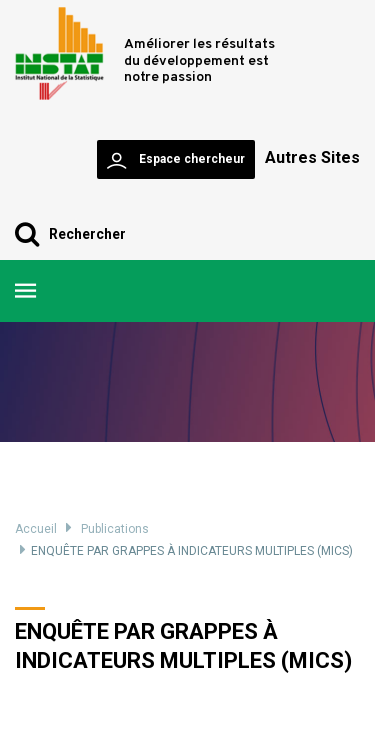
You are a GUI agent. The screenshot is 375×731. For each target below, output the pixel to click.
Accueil (36, 529)
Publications (115, 529)
